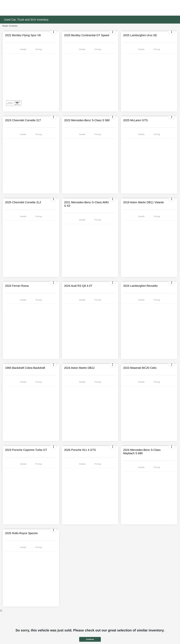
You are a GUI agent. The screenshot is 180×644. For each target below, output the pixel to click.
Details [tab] (23, 49)
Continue (90, 639)
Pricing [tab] (39, 49)
